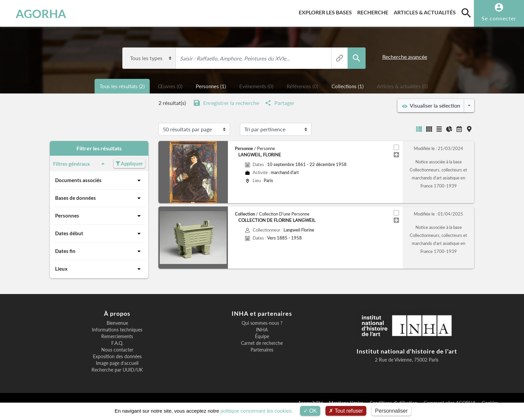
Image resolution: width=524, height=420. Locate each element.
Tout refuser (346, 411)
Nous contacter (117, 350)
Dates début (99, 234)
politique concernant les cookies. (257, 411)
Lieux (99, 269)
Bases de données (99, 198)
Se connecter (499, 18)
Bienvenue (117, 323)
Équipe (262, 336)
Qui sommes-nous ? (262, 323)
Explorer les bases (327, 11)
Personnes (99, 216)
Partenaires (262, 350)
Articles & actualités (426, 11)
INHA (262, 330)
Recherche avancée (405, 57)
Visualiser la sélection (431, 106)
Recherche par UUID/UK (117, 370)
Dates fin (99, 251)
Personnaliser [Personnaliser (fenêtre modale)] (391, 411)
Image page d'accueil (117, 363)
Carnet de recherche (262, 343)
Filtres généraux (80, 164)
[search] (466, 13)
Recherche (374, 11)
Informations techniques (117, 330)
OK (310, 411)
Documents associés (99, 180)
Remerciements (117, 336)
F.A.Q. (117, 343)
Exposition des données (117, 357)
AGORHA (41, 13)
